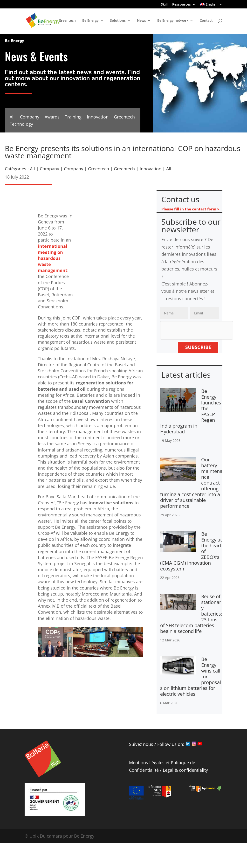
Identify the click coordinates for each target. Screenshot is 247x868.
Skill (164, 5)
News (141, 21)
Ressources (182, 5)
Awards (52, 117)
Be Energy (90, 21)
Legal (168, 770)
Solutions (118, 21)
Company (30, 117)
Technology (21, 125)
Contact (206, 21)
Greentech (67, 21)
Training (73, 117)
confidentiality (193, 770)
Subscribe (198, 347)
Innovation (98, 117)
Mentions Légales (147, 763)
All (12, 117)
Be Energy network (173, 21)
